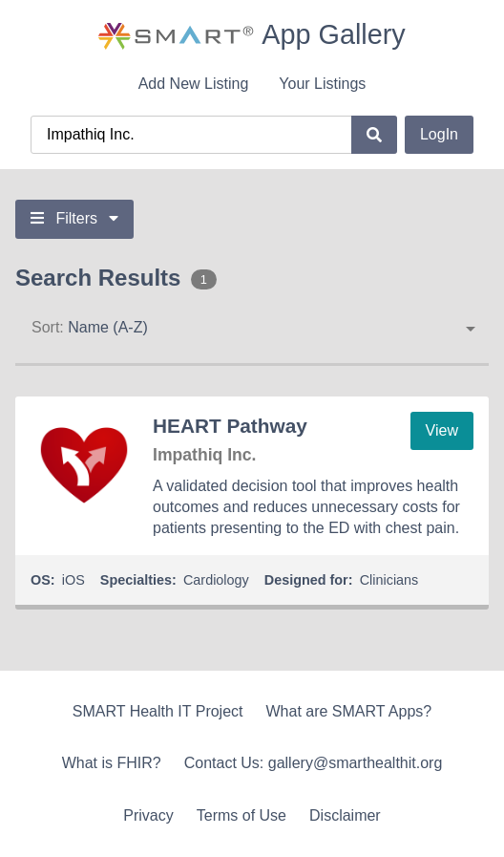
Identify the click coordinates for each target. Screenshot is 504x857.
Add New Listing (194, 84)
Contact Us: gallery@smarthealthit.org (314, 763)
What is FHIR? (112, 763)
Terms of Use (241, 815)
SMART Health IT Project (158, 711)
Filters (74, 218)
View (442, 430)
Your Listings (322, 84)
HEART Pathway (230, 426)
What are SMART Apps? (349, 711)
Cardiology (216, 580)
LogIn (439, 134)
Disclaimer (345, 815)
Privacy (148, 815)
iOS (73, 580)
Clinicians (389, 580)
